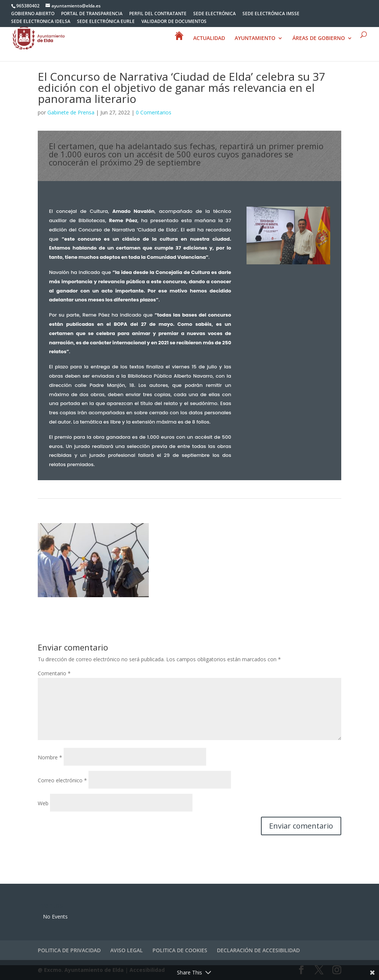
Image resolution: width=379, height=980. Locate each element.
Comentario (54, 673)
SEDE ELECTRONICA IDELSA (41, 22)
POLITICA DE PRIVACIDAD (69, 950)
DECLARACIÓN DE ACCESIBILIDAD (258, 950)
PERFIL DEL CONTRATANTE (158, 14)
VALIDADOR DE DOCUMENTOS (174, 22)
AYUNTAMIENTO (255, 39)
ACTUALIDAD (209, 39)
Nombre (50, 757)
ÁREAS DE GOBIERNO (319, 39)
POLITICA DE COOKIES (180, 950)
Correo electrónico (62, 780)
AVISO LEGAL (127, 950)
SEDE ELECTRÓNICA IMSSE (271, 14)
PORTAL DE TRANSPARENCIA (92, 14)
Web (43, 803)
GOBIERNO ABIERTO (33, 14)
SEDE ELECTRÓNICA (214, 14)
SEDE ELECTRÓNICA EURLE (106, 22)
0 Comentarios (154, 112)
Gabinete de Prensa (71, 112)
